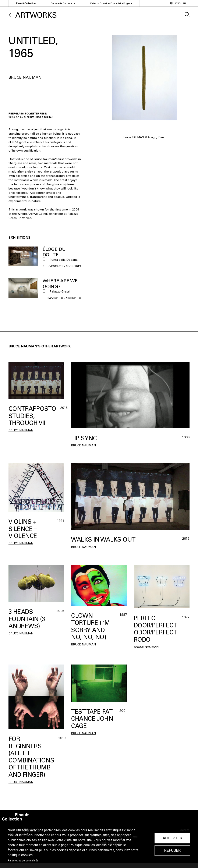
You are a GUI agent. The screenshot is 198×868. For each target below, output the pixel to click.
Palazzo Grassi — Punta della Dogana (111, 3)
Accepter (172, 838)
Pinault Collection (26, 3)
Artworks (36, 15)
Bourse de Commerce (63, 3)
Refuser (172, 850)
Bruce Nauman (25, 77)
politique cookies (20, 855)
